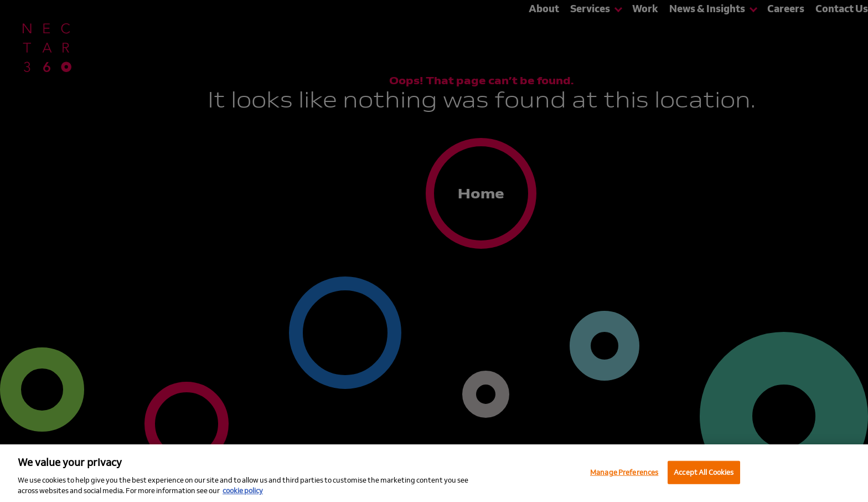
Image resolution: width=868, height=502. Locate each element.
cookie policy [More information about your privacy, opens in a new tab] (243, 490)
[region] (434, 473)
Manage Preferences (624, 472)
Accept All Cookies (704, 472)
